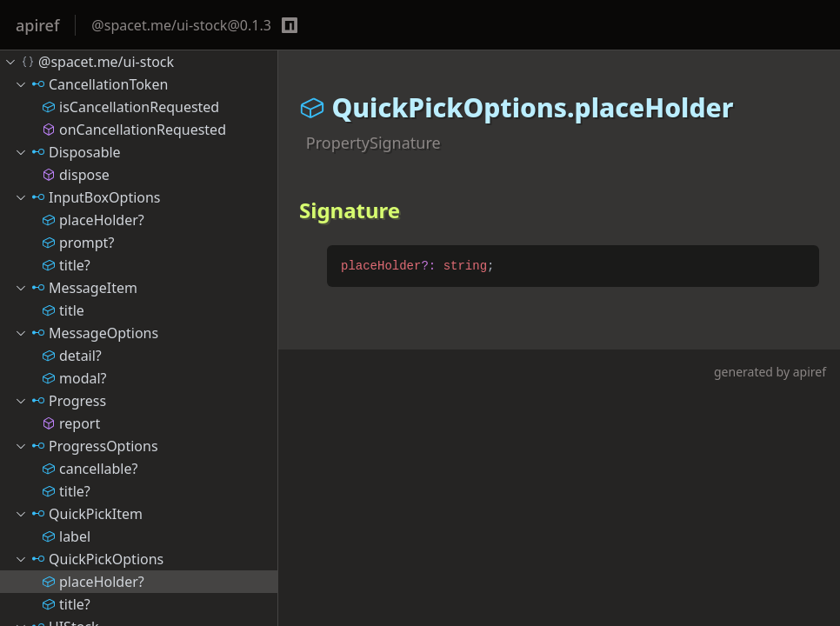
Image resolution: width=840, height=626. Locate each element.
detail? (72, 356)
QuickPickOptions (89, 559)
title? (66, 265)
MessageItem (76, 288)
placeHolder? (93, 220)
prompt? (78, 243)
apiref (37, 25)
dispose (76, 175)
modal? (74, 378)
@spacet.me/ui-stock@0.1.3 (181, 25)
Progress (60, 401)
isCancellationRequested (130, 107)
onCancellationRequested (134, 130)
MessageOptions (86, 333)
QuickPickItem (78, 514)
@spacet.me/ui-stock (89, 62)
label (66, 536)
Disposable (67, 152)
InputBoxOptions (87, 197)
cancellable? (90, 469)
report (71, 423)
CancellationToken (91, 84)
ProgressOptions (86, 446)
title (63, 310)
